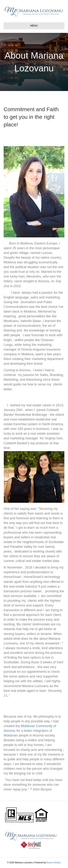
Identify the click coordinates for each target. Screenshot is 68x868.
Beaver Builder (54, 863)
